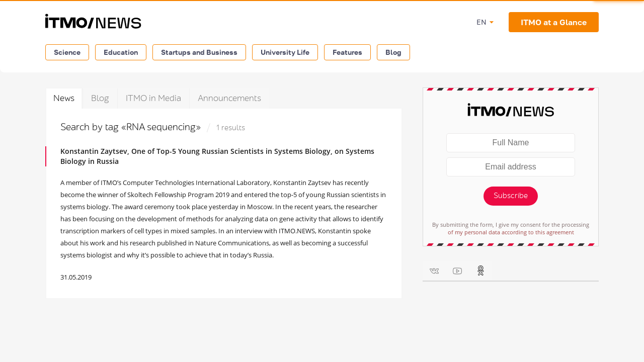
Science (67, 52)
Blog (393, 52)
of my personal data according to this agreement (511, 232)
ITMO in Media (153, 98)
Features (347, 52)
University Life (285, 52)
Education (121, 52)
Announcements (229, 98)
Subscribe (511, 196)
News (64, 98)
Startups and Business (199, 52)
